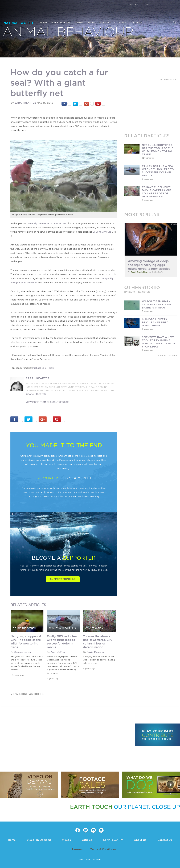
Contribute (135, 4)
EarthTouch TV (107, 22)
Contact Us (139, 22)
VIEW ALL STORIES (167, 355)
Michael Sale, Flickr (43, 368)
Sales (149, 4)
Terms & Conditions (103, 849)
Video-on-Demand (61, 22)
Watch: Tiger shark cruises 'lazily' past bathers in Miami (157, 304)
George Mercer (23, 652)
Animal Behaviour (68, 32)
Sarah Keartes (25, 103)
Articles (91, 22)
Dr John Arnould (102, 232)
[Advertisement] (151, 103)
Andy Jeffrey (58, 652)
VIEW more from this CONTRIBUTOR (47, 402)
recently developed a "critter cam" (48, 223)
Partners (77, 849)
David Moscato (95, 652)
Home (43, 22)
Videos (79, 22)
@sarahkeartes (36, 394)
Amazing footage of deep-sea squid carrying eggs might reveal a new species (149, 265)
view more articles (27, 694)
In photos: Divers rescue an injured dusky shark (155, 322)
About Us (124, 22)
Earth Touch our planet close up (21, 9)
